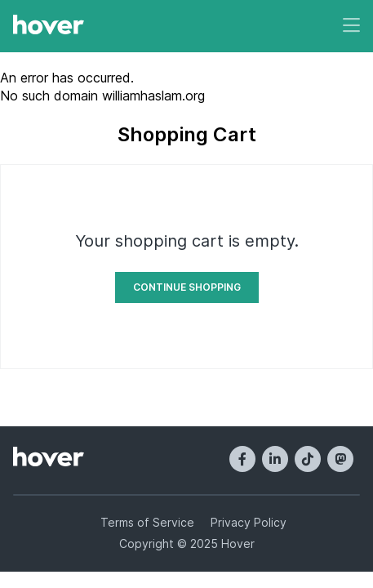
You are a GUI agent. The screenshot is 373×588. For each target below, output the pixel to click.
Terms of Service (147, 522)
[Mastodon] (340, 459)
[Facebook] (242, 459)
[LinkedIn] (275, 459)
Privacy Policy (249, 522)
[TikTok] (308, 459)
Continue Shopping (187, 287)
